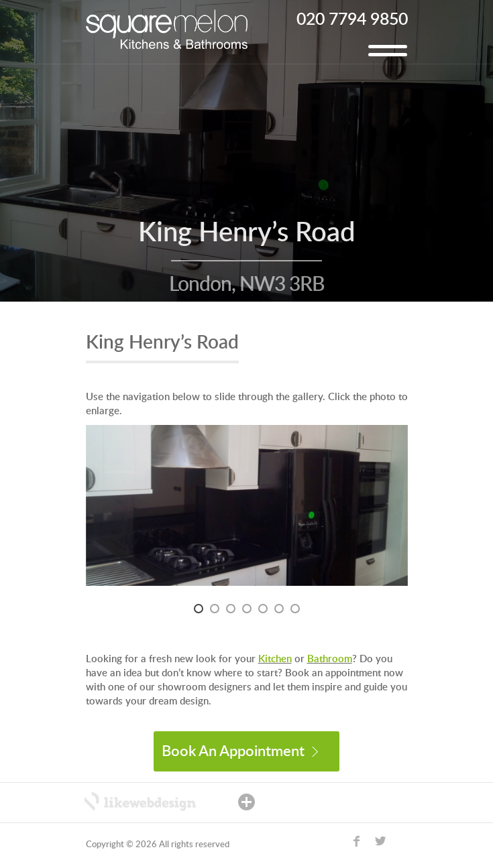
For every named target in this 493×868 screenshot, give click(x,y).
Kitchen (275, 659)
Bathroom (330, 659)
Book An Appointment (240, 751)
